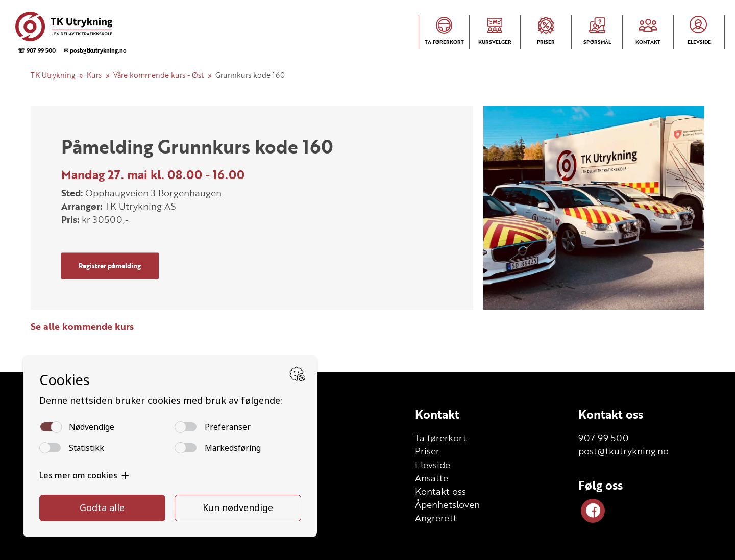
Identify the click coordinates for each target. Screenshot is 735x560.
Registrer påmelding (110, 266)
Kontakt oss (440, 491)
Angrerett (436, 518)
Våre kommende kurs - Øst (158, 75)
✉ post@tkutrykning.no (95, 50)
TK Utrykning (53, 75)
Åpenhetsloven (447, 504)
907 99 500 (604, 438)
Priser (427, 451)
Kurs (94, 75)
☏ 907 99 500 (37, 50)
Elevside (433, 465)
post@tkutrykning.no (623, 451)
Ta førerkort (441, 438)
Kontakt (437, 414)
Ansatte (432, 478)
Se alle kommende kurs (82, 326)
